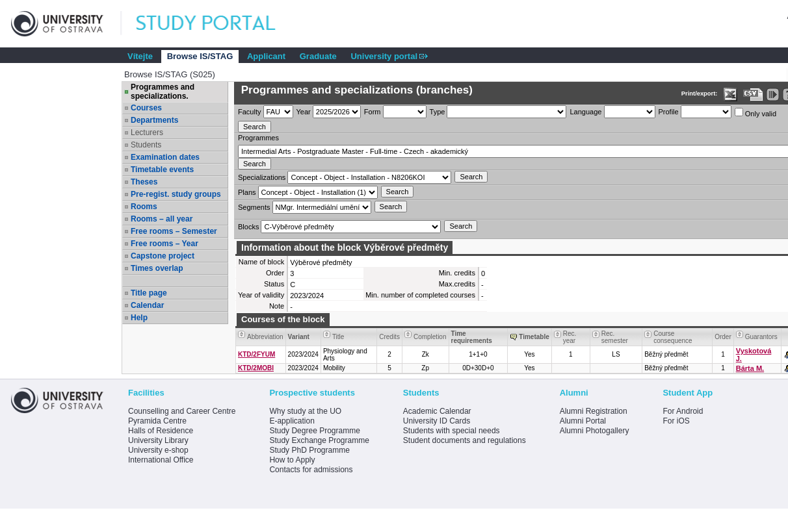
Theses (144, 182)
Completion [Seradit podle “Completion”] (430, 337)
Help (139, 318)
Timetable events (162, 170)
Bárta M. (750, 368)
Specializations (262, 177)
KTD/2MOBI (256, 368)
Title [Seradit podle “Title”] (338, 337)
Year (304, 112)
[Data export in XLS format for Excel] (730, 95)
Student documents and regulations (465, 440)
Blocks (248, 227)
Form (373, 112)
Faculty (249, 112)
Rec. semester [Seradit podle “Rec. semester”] (615, 337)
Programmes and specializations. (163, 92)
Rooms (144, 207)
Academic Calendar (437, 411)
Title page (149, 293)
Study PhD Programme (309, 450)
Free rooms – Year (164, 244)
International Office (161, 460)
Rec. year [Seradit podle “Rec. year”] (570, 337)
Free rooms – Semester (174, 231)
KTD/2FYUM (256, 354)
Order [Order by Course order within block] (723, 337)
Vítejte (140, 56)
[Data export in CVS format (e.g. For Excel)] (753, 95)
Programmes (258, 138)
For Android (683, 411)
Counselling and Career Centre (182, 411)
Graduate (318, 56)
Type (438, 112)
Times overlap (157, 268)
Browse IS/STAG (200, 56)
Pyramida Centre (157, 421)
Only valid (755, 113)
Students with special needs (452, 431)
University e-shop (158, 450)
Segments (254, 207)
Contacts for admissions (311, 470)
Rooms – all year (162, 219)
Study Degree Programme (314, 431)
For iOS (676, 421)
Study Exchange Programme (319, 440)
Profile (669, 112)
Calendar (147, 305)
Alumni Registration (594, 411)
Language (585, 112)
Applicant (266, 56)
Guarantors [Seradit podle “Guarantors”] (761, 337)
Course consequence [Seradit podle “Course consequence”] (673, 337)
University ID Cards (437, 421)
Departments (154, 120)
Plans (247, 192)
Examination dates (165, 157)
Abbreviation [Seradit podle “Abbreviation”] (265, 337)
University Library (158, 440)
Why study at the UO (305, 411)
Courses (146, 108)
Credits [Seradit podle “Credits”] (389, 337)
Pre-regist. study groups (176, 194)
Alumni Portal (583, 421)
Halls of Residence (161, 431)
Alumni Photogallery (595, 431)
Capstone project (163, 256)
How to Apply (292, 460)
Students (146, 145)
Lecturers (147, 133)
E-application (292, 421)
